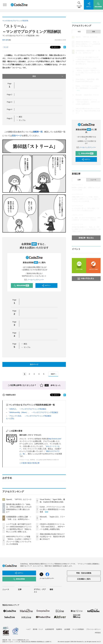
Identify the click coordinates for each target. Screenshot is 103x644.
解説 (21, 117)
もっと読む (10, 418)
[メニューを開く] (5, 5)
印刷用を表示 (9, 395)
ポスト (55, 47)
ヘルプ (28, 629)
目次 (48, 76)
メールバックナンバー (34, 280)
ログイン (46, 285)
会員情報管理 (50, 629)
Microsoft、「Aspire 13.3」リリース (87, 95)
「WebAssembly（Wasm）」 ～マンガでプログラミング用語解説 (33, 412)
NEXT (54, 374)
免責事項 (59, 629)
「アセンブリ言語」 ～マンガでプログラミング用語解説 (29, 416)
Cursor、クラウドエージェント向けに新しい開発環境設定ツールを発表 (52, 509)
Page (9, 95)
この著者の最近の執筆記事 (29, 463)
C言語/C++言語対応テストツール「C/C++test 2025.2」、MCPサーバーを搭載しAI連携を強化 (52, 527)
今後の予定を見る (86, 279)
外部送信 (98, 633)
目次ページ (17, 136)
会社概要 (67, 629)
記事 (79, 180)
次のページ (34, 364)
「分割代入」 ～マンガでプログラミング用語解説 (27, 409)
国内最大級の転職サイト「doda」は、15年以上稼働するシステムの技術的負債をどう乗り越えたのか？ (88, 44)
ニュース (93, 180)
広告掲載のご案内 (84, 579)
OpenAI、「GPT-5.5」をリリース (19, 499)
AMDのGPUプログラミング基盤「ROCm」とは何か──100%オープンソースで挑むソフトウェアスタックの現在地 (86, 199)
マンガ (6, 47)
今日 (79, 32)
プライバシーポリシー (93, 629)
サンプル (22, 120)
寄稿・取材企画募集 (84, 573)
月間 (93, 32)
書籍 (51, 589)
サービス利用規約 (78, 629)
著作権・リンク (38, 629)
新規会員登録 (21, 285)
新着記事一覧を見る (86, 238)
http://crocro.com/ (55, 439)
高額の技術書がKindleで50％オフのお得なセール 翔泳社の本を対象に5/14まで (52, 537)
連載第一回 (38, 132)
